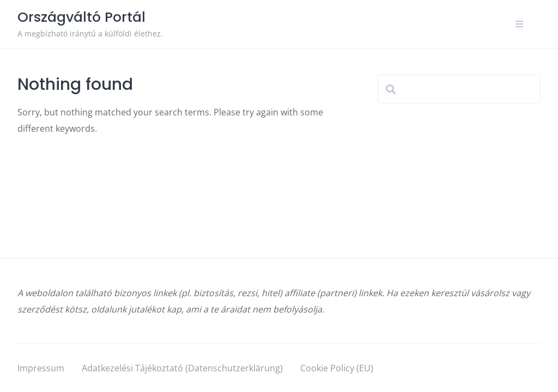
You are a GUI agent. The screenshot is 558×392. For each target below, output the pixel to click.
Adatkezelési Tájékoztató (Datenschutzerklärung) (182, 368)
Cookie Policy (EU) (337, 368)
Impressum (41, 368)
